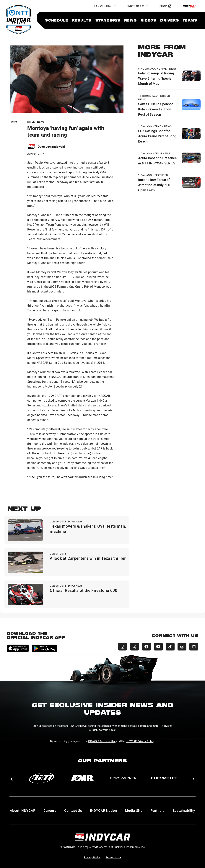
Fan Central (103, 6)
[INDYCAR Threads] (182, 647)
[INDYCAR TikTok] (170, 647)
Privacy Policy (92, 857)
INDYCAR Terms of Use (102, 741)
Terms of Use (113, 857)
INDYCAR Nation (104, 810)
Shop (165, 6)
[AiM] (42, 778)
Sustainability (184, 810)
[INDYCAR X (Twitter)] (134, 647)
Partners (158, 810)
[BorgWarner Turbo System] (123, 778)
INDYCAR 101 (136, 6)
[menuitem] (56, 20)
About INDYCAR (23, 810)
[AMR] (82, 778)
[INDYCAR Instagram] (123, 647)
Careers (50, 810)
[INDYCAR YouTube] (158, 647)
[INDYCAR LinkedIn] (194, 647)
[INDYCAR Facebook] (146, 647)
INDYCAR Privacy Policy (140, 741)
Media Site (134, 810)
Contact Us (73, 810)
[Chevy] (164, 778)
